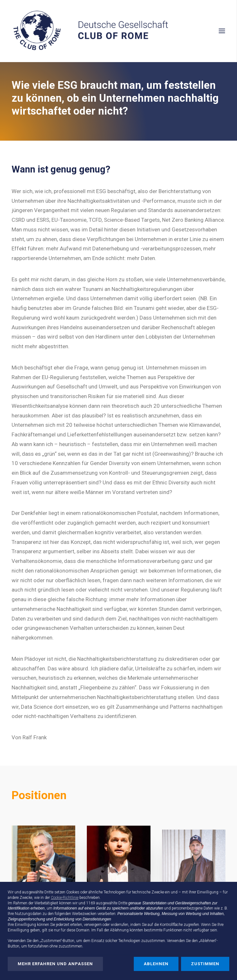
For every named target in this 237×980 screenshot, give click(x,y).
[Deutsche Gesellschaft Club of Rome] (118, 31)
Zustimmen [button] (205, 964)
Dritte (123, 903)
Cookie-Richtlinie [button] (65, 898)
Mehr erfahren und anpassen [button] (55, 964)
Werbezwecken (84, 914)
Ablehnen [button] (156, 964)
